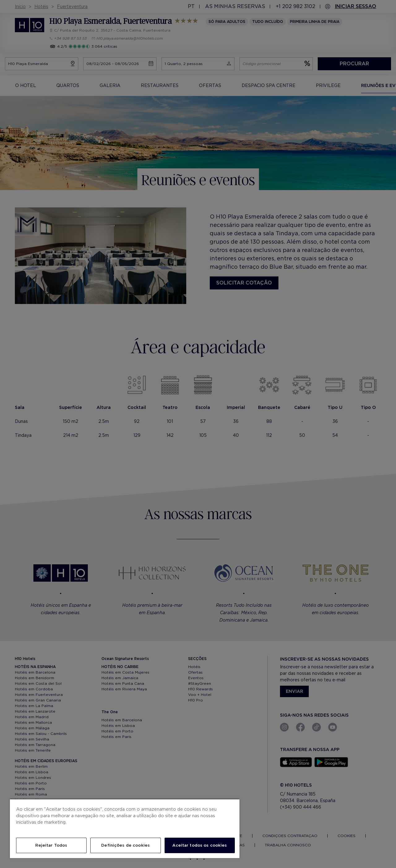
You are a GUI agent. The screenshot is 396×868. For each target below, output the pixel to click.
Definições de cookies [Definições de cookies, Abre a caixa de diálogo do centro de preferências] (125, 845)
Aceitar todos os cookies (200, 845)
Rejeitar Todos (51, 845)
